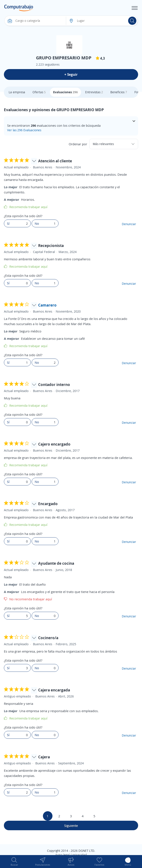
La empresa (17, 92)
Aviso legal (62, 855)
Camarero (47, 305)
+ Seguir (71, 74)
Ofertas (39, 92)
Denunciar (129, 224)
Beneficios (119, 92)
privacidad (80, 855)
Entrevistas (94, 92)
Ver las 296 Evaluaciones (24, 130)
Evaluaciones (65, 92)
